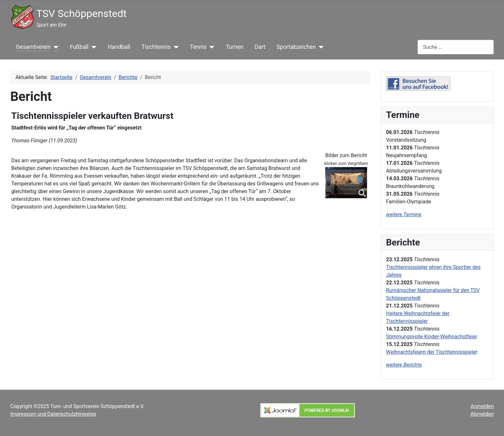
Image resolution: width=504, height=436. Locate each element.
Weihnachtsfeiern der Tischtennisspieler (432, 352)
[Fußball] (92, 47)
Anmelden (482, 406)
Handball (119, 47)
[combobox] (456, 47)
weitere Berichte (404, 365)
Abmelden (482, 414)
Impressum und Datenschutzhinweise (53, 414)
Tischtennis (156, 47)
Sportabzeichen (296, 47)
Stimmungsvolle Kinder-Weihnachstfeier (432, 337)
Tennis (198, 47)
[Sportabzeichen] (320, 47)
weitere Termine (404, 214)
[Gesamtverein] (55, 47)
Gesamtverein (33, 47)
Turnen (235, 47)
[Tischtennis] (175, 47)
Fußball (79, 47)
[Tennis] (211, 47)
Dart (260, 47)
